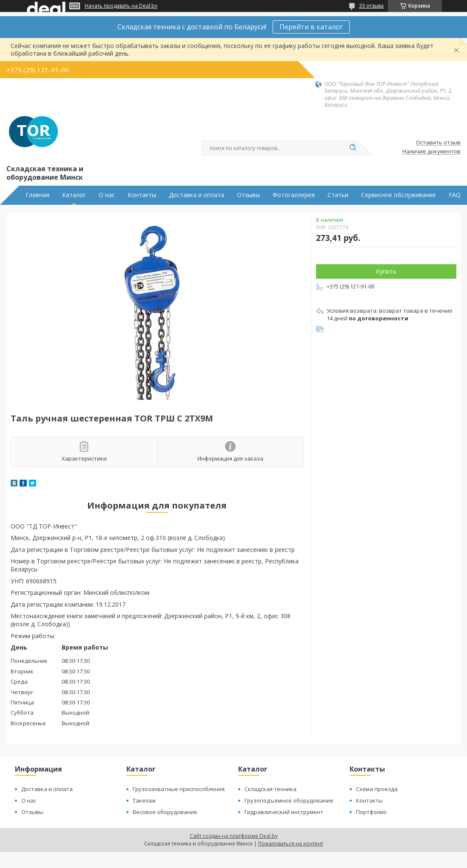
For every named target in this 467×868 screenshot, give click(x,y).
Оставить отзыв (438, 143)
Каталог (74, 195)
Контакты (142, 195)
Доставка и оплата (196, 195)
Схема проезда (377, 789)
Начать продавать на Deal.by (121, 6)
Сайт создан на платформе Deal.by (234, 836)
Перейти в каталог (311, 27)
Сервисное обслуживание (399, 195)
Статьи (338, 195)
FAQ (455, 195)
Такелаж (144, 800)
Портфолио (371, 812)
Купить (386, 271)
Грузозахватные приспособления (179, 789)
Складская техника (271, 789)
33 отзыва (371, 6)
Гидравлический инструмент (284, 812)
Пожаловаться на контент (291, 844)
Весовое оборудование (165, 812)
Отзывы (248, 195)
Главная (37, 195)
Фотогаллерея (294, 195)
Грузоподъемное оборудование (289, 800)
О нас (107, 195)
